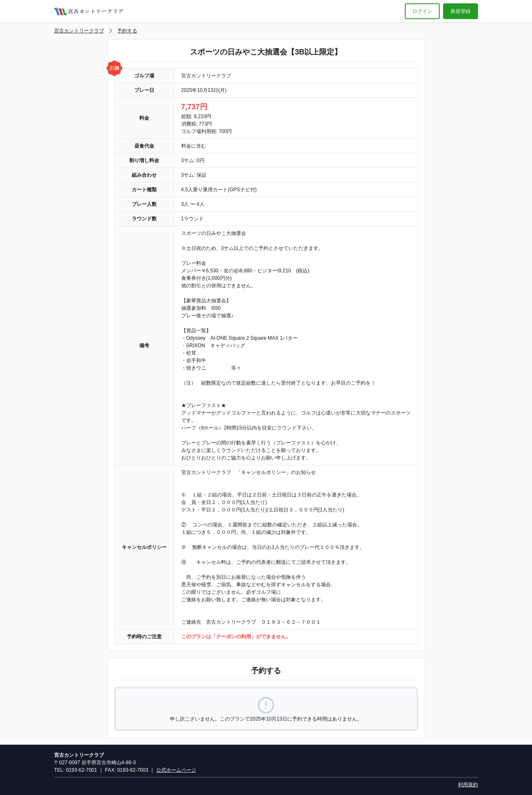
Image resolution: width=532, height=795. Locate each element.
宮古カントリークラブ (79, 31)
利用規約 (468, 785)
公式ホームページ (176, 770)
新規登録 (461, 11)
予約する (127, 31)
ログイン (422, 11)
